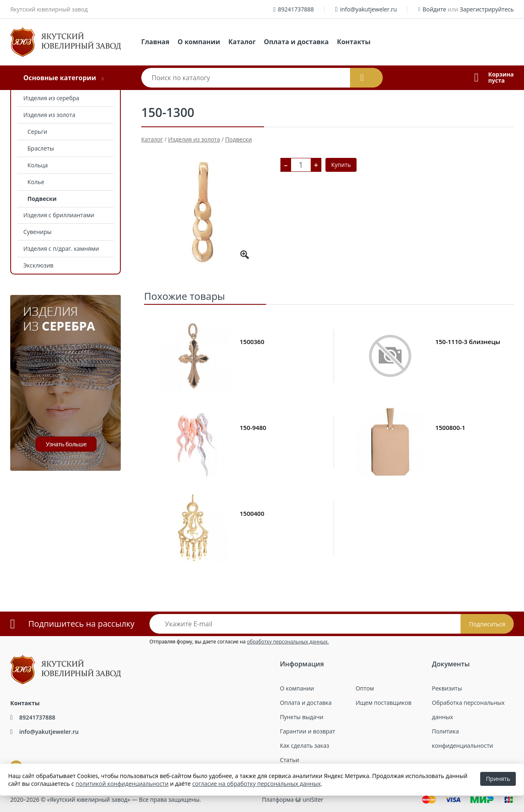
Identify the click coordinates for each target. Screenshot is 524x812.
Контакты (354, 42)
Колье (36, 182)
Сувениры (37, 232)
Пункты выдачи (302, 717)
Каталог (242, 42)
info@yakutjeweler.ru (369, 9)
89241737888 (296, 9)
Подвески (42, 199)
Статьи (290, 760)
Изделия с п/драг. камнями (61, 249)
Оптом (365, 688)
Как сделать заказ (305, 746)
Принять (498, 779)
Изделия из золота (49, 115)
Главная (155, 42)
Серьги (37, 132)
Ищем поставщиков (384, 703)
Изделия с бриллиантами (59, 215)
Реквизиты (447, 688)
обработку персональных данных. (288, 642)
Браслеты (41, 148)
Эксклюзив (38, 265)
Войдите (434, 9)
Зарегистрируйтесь (487, 9)
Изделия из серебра (51, 98)
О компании (199, 42)
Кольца (38, 165)
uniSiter (313, 800)
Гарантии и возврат (308, 731)
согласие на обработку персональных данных (257, 784)
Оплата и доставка (296, 42)
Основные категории (60, 78)
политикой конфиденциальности (122, 784)
